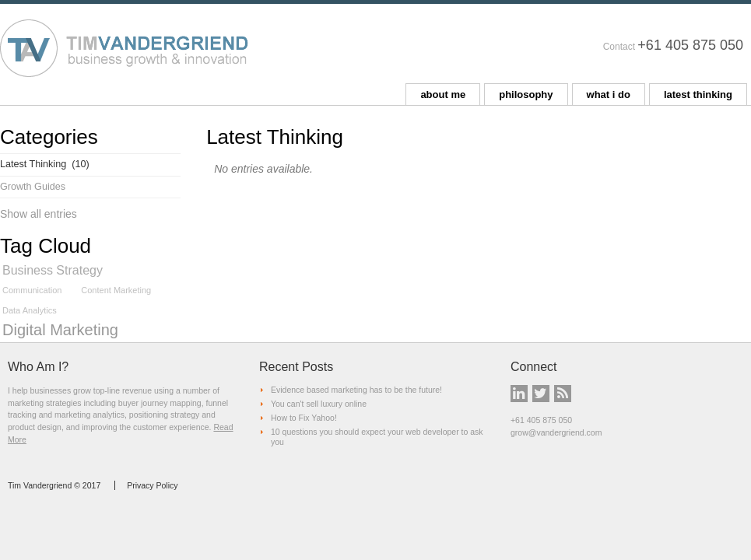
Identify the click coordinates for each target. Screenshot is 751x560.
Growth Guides (33, 187)
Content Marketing (116, 290)
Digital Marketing (60, 330)
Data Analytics (30, 310)
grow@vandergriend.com (556, 432)
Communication (32, 290)
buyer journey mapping (160, 403)
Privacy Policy (152, 485)
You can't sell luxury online (319, 404)
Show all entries (39, 214)
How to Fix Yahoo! (304, 418)
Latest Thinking (45, 164)
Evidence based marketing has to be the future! (356, 390)
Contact (619, 47)
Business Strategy (53, 270)
